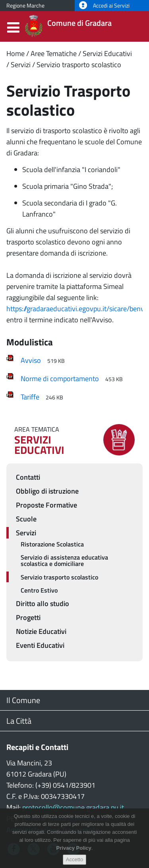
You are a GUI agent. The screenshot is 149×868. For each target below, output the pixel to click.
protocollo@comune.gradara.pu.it (73, 807)
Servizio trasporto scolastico (79, 65)
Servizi (21, 65)
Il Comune (23, 700)
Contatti (28, 477)
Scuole (26, 519)
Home (15, 53)
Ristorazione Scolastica (52, 544)
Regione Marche (25, 6)
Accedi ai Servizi (104, 6)
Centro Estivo (39, 590)
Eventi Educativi (40, 645)
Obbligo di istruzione (47, 491)
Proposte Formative (46, 505)
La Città (19, 721)
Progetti (28, 617)
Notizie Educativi (41, 631)
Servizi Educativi (107, 53)
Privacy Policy (74, 853)
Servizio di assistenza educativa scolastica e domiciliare (64, 560)
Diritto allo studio (43, 604)
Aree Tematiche (54, 53)
